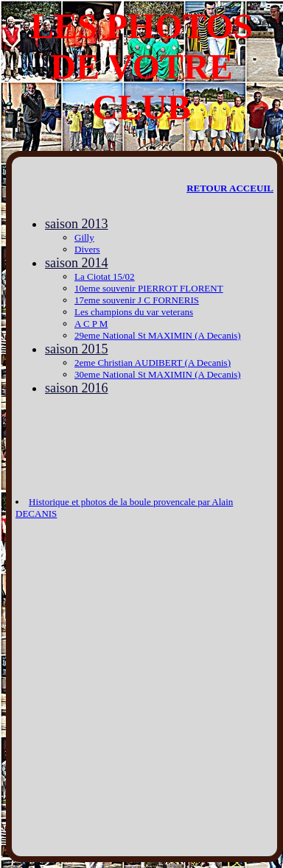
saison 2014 (77, 263)
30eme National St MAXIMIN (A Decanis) (158, 374)
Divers (87, 249)
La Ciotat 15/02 (105, 276)
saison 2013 (77, 224)
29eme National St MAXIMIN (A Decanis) (158, 335)
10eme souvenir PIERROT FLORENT (149, 288)
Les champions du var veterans (134, 312)
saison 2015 (77, 349)
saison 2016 (77, 388)
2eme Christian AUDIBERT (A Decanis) (153, 363)
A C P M (91, 324)
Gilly (84, 237)
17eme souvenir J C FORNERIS (137, 300)
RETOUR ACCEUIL (230, 188)
